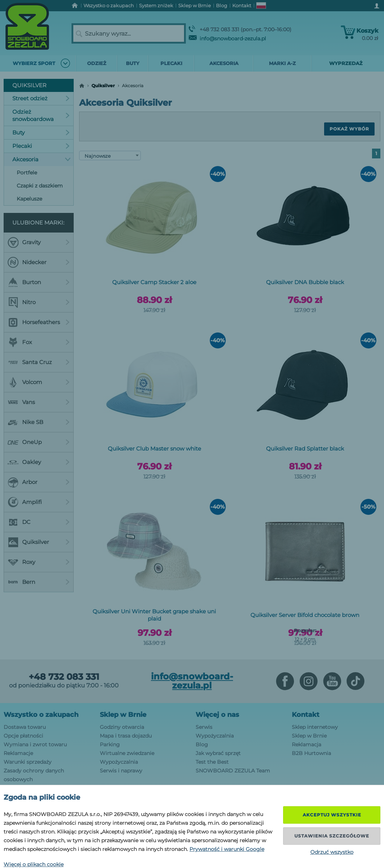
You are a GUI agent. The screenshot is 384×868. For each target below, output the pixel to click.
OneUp (39, 442)
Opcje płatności (23, 736)
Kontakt (306, 715)
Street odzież (41, 98)
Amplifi (39, 502)
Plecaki (41, 146)
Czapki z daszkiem (40, 186)
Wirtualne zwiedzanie (127, 753)
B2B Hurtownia (311, 753)
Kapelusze (29, 199)
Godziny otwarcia (122, 727)
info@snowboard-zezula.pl (227, 39)
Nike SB (39, 422)
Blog (202, 744)
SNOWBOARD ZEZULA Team (233, 771)
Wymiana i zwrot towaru (35, 744)
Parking (110, 744)
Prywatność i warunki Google (227, 849)
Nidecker (39, 262)
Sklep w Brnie (123, 715)
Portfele (27, 173)
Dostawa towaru (25, 727)
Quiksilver (103, 86)
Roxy (39, 562)
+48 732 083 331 (64, 677)
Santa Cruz (39, 362)
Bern (39, 582)
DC (39, 522)
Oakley (39, 462)
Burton (39, 282)
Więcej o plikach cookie (34, 864)
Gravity (39, 242)
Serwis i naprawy (121, 771)
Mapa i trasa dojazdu (126, 736)
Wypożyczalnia (119, 762)
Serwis (204, 727)
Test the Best (212, 762)
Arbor (39, 482)
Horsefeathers (39, 322)
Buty (41, 132)
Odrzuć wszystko (332, 852)
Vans (39, 402)
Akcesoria (42, 159)
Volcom (39, 382)
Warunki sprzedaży (28, 762)
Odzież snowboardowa (41, 115)
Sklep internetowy (315, 727)
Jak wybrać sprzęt (218, 753)
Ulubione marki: (38, 223)
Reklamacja (307, 744)
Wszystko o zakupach (41, 715)
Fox (39, 342)
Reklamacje (18, 753)
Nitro (39, 302)
